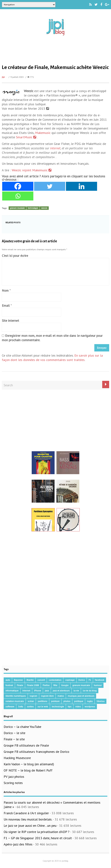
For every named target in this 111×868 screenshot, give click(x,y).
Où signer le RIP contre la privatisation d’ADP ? (37, 832)
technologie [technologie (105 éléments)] (58, 706)
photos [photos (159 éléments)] (67, 701)
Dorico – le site (14, 733)
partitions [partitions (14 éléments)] (42, 701)
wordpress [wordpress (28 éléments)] (90, 706)
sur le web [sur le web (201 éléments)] (43, 706)
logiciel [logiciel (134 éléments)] (33, 696)
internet (55, 148)
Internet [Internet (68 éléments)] (26, 691)
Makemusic (43, 133)
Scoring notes (13, 783)
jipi (3, 77)
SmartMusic (26, 137)
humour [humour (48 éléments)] (98, 685)
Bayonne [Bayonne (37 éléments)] (18, 680)
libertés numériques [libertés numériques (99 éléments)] (16, 696)
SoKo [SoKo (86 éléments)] (21, 706)
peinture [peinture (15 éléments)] (55, 701)
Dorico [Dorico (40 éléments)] (82, 680)
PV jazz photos (14, 777)
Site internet (10, 321)
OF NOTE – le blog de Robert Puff (28, 770)
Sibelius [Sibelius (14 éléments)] (101, 701)
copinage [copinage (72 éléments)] (70, 680)
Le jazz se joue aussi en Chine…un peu (30, 826)
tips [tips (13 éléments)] (70, 706)
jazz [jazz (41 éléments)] (47, 691)
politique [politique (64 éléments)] (79, 701)
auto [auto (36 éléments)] (8, 680)
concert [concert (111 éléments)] (41, 680)
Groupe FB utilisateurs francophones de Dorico (36, 752)
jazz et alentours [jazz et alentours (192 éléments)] (61, 691)
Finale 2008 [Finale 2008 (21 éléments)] (33, 685)
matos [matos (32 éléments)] (61, 696)
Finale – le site (14, 739)
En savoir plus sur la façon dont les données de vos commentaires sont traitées (52, 358)
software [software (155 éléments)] (10, 706)
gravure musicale (17, 208)
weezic (44, 208)
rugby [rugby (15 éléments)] (90, 701)
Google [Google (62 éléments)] (65, 685)
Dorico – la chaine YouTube (22, 727)
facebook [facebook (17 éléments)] (100, 680)
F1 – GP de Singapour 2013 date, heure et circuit (38, 838)
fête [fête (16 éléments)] (55, 685)
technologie (33, 208)
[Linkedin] (82, 186)
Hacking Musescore (17, 758)
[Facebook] (18, 186)
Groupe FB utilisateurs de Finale (26, 745)
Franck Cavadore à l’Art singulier (26, 813)
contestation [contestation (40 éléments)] (55, 680)
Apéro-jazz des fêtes (18, 844)
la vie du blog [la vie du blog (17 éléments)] (90, 691)
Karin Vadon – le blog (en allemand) (29, 764)
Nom (5, 290)
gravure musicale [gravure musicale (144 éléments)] (81, 685)
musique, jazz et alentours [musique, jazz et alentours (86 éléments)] (81, 696)
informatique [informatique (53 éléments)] (12, 691)
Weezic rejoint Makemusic (32, 170)
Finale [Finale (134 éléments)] (20, 685)
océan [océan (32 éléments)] (31, 701)
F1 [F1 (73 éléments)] (90, 680)
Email (6, 306)
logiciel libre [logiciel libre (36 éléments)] (47, 696)
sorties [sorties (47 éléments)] (30, 706)
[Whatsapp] (18, 196)
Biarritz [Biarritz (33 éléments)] (30, 680)
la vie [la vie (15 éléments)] (76, 691)
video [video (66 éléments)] (78, 706)
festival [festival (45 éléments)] (9, 685)
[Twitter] (50, 186)
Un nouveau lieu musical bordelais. (28, 819)
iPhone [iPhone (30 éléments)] (38, 691)
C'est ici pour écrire (15, 256)
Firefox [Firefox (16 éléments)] (46, 685)
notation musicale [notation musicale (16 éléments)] (15, 701)
